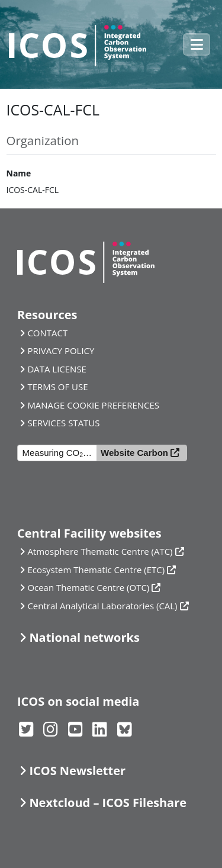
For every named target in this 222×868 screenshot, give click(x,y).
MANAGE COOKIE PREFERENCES (93, 405)
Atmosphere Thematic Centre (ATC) (100, 551)
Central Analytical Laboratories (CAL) (102, 606)
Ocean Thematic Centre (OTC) (88, 587)
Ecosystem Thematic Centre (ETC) (96, 570)
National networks (84, 637)
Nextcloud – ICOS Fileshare (108, 803)
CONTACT (47, 333)
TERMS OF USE (57, 387)
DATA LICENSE (57, 369)
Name (19, 173)
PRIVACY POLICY (61, 351)
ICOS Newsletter (77, 771)
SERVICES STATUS (63, 423)
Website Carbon (134, 453)
